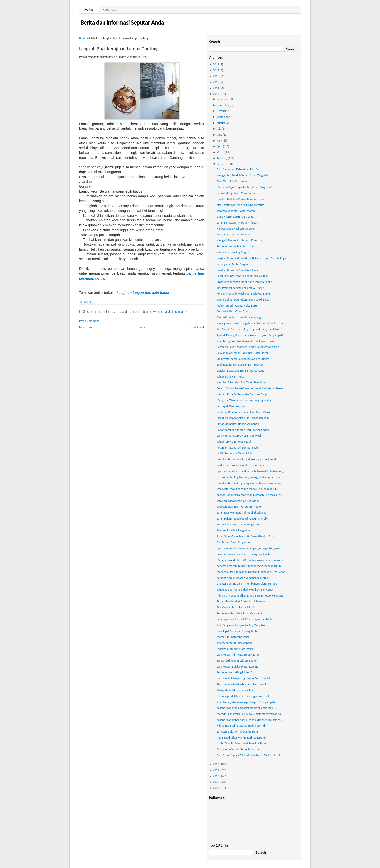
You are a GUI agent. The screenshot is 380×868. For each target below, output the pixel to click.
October (222, 111)
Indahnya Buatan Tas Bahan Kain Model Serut (244, 412)
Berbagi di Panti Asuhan (231, 406)
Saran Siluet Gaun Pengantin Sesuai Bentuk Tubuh (246, 536)
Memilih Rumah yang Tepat (233, 637)
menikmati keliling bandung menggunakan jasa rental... (250, 477)
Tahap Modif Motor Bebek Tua (235, 690)
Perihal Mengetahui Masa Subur (236, 193)
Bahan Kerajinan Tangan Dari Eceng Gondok (243, 430)
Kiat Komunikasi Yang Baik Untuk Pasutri (241, 205)
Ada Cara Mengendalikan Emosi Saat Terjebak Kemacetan (251, 596)
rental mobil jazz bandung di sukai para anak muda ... (248, 459)
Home (89, 10)
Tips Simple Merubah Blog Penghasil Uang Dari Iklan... (249, 329)
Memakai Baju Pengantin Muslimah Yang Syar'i (244, 187)
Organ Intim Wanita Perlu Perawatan (238, 749)
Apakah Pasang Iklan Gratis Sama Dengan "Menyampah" (250, 335)
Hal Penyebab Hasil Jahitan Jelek (236, 229)
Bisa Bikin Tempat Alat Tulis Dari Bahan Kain (243, 418)
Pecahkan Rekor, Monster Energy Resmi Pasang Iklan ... (249, 347)
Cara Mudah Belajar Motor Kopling (237, 667)
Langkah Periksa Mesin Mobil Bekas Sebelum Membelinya (251, 258)
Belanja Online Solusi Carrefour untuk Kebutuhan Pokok (250, 388)
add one (174, 312)
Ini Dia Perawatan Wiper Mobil (235, 453)
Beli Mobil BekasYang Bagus (233, 311)
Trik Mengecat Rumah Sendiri (234, 643)
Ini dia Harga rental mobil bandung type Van (243, 465)
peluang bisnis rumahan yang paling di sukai (243, 578)
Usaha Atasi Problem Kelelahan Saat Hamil (242, 743)
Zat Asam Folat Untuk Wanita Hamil (238, 732)
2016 (216, 76)
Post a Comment (89, 321)
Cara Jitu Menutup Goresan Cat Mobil (239, 436)
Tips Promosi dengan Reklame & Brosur (240, 288)
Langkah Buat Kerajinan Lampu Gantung (119, 49)
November (223, 105)
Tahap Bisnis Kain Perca (230, 377)
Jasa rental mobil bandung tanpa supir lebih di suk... (248, 489)
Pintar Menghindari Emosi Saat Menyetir (241, 601)
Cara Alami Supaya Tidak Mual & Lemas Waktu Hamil (248, 755)
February (222, 158)
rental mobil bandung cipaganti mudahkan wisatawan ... (250, 483)
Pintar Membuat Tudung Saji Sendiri (238, 424)
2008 (216, 788)
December (223, 99)
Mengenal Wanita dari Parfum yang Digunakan (244, 400)
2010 (216, 776)
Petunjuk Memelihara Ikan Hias (235, 246)
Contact (110, 10)
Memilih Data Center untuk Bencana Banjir (242, 394)
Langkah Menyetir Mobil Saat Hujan (238, 270)
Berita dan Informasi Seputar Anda (122, 22)
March (220, 152)
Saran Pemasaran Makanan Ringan (237, 223)
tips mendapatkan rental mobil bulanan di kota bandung (250, 471)
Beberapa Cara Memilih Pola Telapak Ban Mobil (245, 619)
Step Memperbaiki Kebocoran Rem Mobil (241, 684)
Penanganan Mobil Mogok (232, 264)
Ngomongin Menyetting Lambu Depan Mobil (243, 678)
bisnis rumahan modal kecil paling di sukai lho (244, 554)
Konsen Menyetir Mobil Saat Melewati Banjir (243, 294)
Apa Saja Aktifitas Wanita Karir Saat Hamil (242, 738)
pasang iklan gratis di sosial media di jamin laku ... (246, 708)
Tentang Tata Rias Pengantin (233, 530)
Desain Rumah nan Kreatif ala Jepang (239, 317)
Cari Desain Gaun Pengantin (233, 542)
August (221, 123)
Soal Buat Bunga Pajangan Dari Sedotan (240, 365)
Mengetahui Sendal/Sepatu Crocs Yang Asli (242, 175)
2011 (216, 770)
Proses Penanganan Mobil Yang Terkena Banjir (244, 282)
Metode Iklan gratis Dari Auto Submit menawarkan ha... (250, 714)
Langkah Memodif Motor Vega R (236, 649)
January (221, 164)
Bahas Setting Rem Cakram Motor (237, 661)
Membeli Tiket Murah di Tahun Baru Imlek (242, 382)
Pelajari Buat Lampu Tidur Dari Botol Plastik (242, 353)
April (219, 146)
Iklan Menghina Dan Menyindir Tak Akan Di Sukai (246, 341)
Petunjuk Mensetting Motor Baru (236, 672)
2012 (216, 764)
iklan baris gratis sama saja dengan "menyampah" (246, 702)
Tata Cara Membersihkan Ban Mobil (238, 501)
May (219, 141)
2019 (216, 64)
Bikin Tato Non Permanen (232, 181)
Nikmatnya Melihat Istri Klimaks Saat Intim (242, 726)
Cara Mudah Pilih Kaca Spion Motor (238, 655)
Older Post (198, 327)
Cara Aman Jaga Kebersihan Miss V (237, 169)
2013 (216, 94)
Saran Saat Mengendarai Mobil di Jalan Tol (242, 513)
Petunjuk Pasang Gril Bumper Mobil (238, 448)
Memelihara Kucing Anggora (233, 252)
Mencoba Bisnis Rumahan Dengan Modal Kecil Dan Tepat (251, 572)
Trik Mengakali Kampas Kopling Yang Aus (241, 625)
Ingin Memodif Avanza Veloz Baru (237, 306)
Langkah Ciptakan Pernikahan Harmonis (240, 199)
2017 (216, 70)
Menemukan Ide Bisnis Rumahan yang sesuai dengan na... (251, 560)
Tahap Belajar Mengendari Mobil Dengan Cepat (245, 590)
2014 (216, 88)
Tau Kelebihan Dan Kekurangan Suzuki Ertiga (243, 300)
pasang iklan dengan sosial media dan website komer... (249, 720)
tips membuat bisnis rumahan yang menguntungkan (248, 548)
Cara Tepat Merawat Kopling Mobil (237, 631)
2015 (216, 82)
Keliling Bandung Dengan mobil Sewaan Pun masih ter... (250, 495)
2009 (216, 782)
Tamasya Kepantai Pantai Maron (236, 211)
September (223, 117)
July (219, 129)
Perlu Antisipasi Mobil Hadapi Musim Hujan (243, 276)
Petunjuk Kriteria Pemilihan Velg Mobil (240, 613)
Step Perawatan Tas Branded (234, 235)
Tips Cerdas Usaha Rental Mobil (235, 607)
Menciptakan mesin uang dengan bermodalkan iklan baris (251, 323)
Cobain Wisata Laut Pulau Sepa (235, 217)
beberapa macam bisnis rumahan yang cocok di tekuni (249, 566)
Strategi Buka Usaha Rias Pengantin (238, 524)
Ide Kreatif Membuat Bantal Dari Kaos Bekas (243, 359)
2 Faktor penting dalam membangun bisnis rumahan (248, 584)
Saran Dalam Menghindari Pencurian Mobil (242, 519)
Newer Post (86, 327)
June (219, 135)
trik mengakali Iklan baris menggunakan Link (243, 696)
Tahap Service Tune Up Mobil (234, 442)
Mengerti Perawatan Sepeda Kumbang (240, 240)
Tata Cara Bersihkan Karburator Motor (239, 507)
